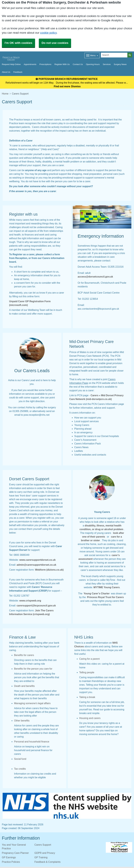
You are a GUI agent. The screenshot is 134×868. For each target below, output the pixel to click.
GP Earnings (9, 857)
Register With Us (62, 64)
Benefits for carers (24, 655)
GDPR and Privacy (45, 853)
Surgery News (120, 64)
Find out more (62, 86)
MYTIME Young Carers (107, 587)
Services (107, 64)
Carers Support (43, 845)
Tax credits (20, 769)
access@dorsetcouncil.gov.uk (95, 277)
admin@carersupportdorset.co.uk (36, 565)
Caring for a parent (89, 659)
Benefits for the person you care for (33, 669)
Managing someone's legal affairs (32, 703)
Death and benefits (24, 686)
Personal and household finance (32, 742)
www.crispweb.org (30, 601)
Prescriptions (45, 64)
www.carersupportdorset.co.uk (37, 560)
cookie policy (48, 33)
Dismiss (76, 86)
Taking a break (87, 697)
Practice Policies (11, 862)
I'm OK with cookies (18, 43)
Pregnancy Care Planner (15, 853)
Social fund (20, 759)
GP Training (41, 857)
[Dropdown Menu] (92, 55)
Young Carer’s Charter (97, 593)
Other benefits (22, 721)
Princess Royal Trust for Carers (106, 597)
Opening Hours (93, 64)
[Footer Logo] (119, 847)
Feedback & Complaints (48, 862)
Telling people (87, 672)
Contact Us (78, 64)
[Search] (114, 55)
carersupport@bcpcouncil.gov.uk (36, 605)
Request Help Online (11, 64)
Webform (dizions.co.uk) (49, 570)
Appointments (30, 64)
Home (5, 94)
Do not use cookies (55, 43)
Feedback (18, 72)
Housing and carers (90, 718)
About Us (6, 72)
